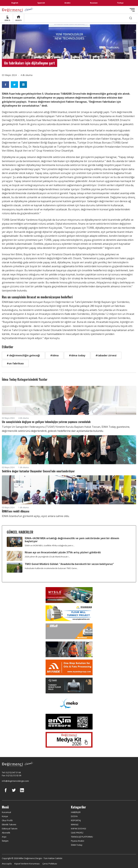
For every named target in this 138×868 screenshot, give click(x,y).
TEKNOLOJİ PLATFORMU (82, 837)
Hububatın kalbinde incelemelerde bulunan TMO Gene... (51, 568)
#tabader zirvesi (106, 355)
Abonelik (6, 833)
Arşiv (4, 837)
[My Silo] (69, 595)
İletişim (5, 841)
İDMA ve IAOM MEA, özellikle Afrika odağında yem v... (50, 545)
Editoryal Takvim (10, 829)
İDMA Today (77, 845)
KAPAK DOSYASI (78, 829)
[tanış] (69, 686)
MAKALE (75, 824)
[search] (131, 18)
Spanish (41, 3)
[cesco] (69, 649)
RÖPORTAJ (76, 820)
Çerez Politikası (50, 864)
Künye (5, 816)
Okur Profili (7, 820)
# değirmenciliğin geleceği (23, 355)
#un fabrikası (15, 363)
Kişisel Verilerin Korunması (27, 864)
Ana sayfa (7, 864)
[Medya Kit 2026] (69, 740)
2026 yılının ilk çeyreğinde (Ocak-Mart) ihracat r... (47, 557)
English (15, 3)
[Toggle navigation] (132, 10)
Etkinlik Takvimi (9, 824)
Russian (94, 3)
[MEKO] (69, 704)
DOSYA (74, 816)
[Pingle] (69, 613)
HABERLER (76, 812)
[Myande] (69, 667)
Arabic (68, 3)
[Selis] (69, 631)
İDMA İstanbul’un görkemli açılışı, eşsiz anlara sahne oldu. (36, 516)
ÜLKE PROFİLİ (77, 833)
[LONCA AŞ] (69, 722)
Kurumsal (6, 812)
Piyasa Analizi (78, 841)
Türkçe (120, 3)
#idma (54, 355)
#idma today (77, 355)
